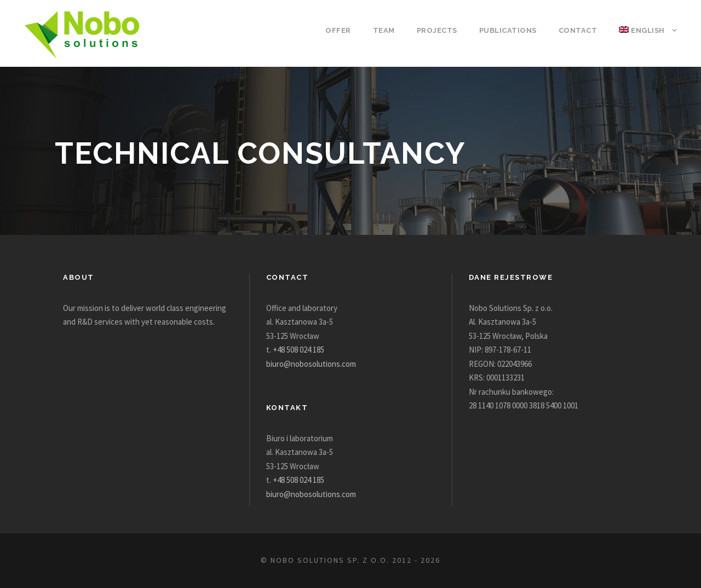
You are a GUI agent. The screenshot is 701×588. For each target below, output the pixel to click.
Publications (513, 30)
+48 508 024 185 (304, 350)
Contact (580, 30)
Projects (445, 30)
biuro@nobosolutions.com (314, 364)
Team (394, 30)
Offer (350, 30)
